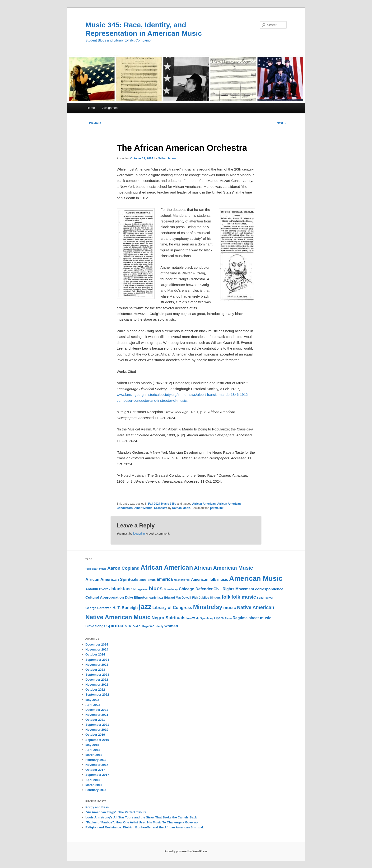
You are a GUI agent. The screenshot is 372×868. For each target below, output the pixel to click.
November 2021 (97, 715)
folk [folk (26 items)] (226, 597)
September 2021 (97, 725)
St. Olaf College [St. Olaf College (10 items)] (139, 626)
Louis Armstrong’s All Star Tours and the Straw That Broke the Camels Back (141, 817)
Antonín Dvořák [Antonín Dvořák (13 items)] (98, 589)
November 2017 (97, 765)
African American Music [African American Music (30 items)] (223, 568)
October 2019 (95, 735)
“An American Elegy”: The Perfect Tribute (116, 812)
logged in (139, 534)
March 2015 (94, 785)
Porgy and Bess (97, 807)
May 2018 (92, 745)
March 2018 (94, 755)
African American (204, 504)
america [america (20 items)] (165, 579)
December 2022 (97, 680)
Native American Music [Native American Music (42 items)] (118, 617)
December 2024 (97, 644)
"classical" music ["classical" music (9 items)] (96, 569)
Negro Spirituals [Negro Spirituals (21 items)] (169, 618)
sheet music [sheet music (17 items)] (260, 618)
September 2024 (97, 660)
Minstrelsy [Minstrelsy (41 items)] (208, 607)
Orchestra (161, 508)
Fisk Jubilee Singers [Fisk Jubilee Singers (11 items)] (207, 598)
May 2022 (92, 700)
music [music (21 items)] (230, 607)
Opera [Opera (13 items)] (219, 618)
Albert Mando (143, 508)
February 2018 (96, 760)
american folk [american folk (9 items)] (182, 580)
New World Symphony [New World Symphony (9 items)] (200, 618)
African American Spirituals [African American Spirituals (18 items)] (112, 579)
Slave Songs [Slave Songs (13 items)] (95, 626)
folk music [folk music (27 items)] (244, 597)
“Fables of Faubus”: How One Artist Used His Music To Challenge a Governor (142, 822)
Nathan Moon (167, 158)
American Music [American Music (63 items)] (256, 578)
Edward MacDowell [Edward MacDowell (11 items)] (178, 598)
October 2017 (95, 770)
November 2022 (97, 685)
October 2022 (95, 690)
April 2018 (93, 750)
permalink (217, 508)
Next (282, 123)
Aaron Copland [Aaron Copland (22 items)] (123, 568)
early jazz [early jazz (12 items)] (156, 598)
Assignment (110, 108)
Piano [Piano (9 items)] (228, 618)
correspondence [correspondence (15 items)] (269, 589)
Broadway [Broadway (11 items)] (171, 589)
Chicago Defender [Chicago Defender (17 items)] (196, 589)
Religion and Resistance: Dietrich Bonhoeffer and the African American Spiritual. (145, 827)
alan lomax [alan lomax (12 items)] (148, 580)
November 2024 (97, 649)
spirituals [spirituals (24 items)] (117, 626)
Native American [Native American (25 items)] (256, 607)
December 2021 (97, 710)
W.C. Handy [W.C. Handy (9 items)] (156, 626)
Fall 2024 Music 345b (162, 504)
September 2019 (97, 740)
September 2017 (97, 775)
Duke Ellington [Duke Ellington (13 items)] (137, 597)
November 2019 (97, 730)
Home (91, 108)
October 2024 (95, 654)
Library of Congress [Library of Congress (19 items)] (172, 608)
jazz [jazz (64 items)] (145, 607)
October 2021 (95, 720)
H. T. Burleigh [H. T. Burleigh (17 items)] (125, 608)
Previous (93, 123)
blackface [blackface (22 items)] (121, 589)
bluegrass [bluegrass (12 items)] (140, 589)
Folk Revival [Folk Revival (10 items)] (265, 598)
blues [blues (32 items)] (156, 588)
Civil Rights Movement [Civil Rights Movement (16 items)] (234, 589)
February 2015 (96, 790)
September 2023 (97, 675)
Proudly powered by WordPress (186, 851)
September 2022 (97, 695)
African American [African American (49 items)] (167, 568)
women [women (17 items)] (171, 626)
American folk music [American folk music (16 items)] (210, 579)
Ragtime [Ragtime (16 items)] (240, 618)
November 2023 (97, 665)
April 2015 (93, 780)
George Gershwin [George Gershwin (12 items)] (98, 608)
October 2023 (95, 670)
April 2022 (93, 705)
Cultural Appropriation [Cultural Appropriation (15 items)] (105, 597)
